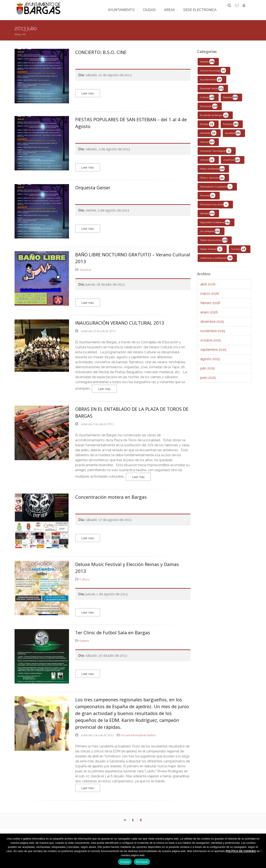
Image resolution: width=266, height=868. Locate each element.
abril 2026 (208, 289)
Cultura (208, 102)
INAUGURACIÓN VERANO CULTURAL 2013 (120, 327)
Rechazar (142, 862)
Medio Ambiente (212, 173)
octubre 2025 (211, 345)
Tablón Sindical (211, 253)
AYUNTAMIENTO (124, 10)
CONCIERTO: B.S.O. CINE (101, 56)
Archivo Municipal (213, 75)
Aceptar (125, 862)
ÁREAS (172, 10)
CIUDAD (152, 10)
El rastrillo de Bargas (214, 119)
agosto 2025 (210, 363)
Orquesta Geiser (93, 192)
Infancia (207, 146)
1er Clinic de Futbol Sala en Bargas (113, 637)
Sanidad (207, 218)
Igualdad (233, 137)
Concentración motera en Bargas (111, 501)
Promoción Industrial (214, 209)
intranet (207, 164)
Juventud (232, 164)
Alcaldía (207, 66)
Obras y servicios (212, 182)
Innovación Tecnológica (216, 155)
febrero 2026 (210, 307)
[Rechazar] (261, 851)
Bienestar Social (212, 93)
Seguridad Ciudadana (215, 227)
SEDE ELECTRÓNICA (203, 10)
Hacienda (208, 137)
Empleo (207, 128)
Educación (209, 111)
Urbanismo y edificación (216, 262)
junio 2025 (208, 382)
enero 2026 (209, 317)
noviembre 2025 (213, 335)
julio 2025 (208, 373)
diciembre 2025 (212, 326)
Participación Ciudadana (216, 191)
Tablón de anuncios (214, 244)
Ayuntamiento (211, 84)
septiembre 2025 (213, 354)
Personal (208, 200)
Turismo (239, 253)
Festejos (231, 128)
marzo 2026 (210, 298)
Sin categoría (210, 235)
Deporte (230, 102)
